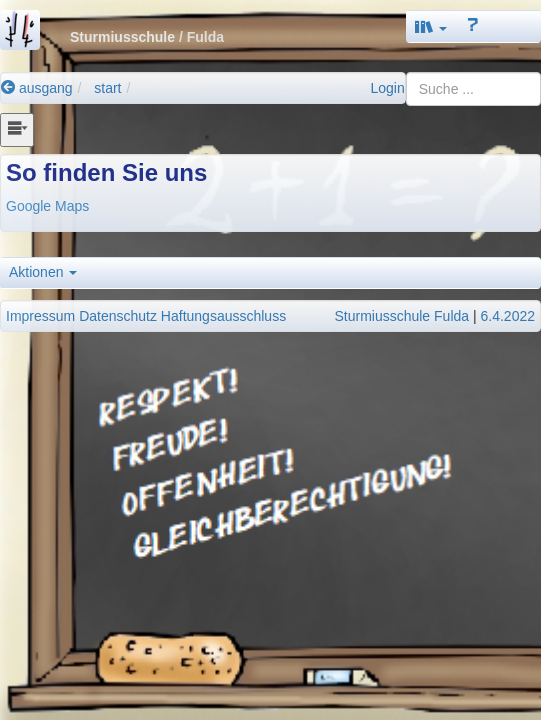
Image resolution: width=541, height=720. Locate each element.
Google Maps (47, 206)
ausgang (37, 88)
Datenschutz (118, 316)
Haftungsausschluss (223, 316)
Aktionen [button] (43, 272)
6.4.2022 (508, 316)
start (107, 88)
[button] (431, 26)
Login (387, 88)
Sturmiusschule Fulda (401, 316)
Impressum (40, 316)
